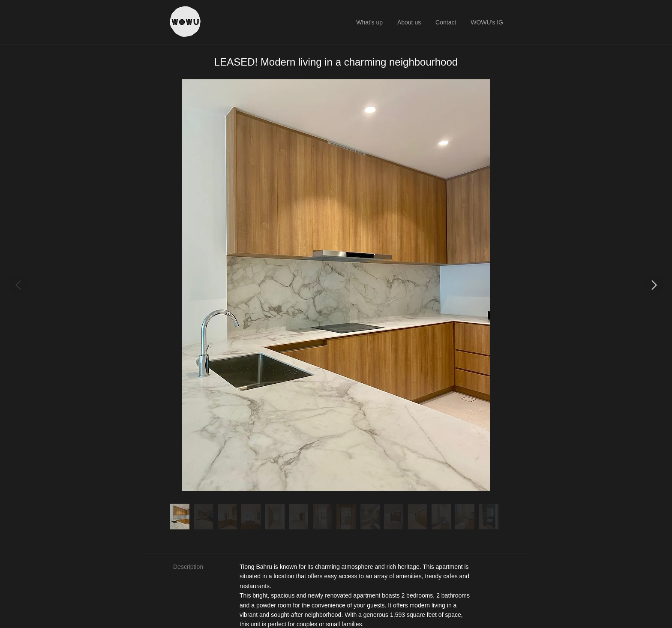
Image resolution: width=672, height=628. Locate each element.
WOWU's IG (487, 22)
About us (409, 22)
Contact (446, 22)
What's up (369, 22)
